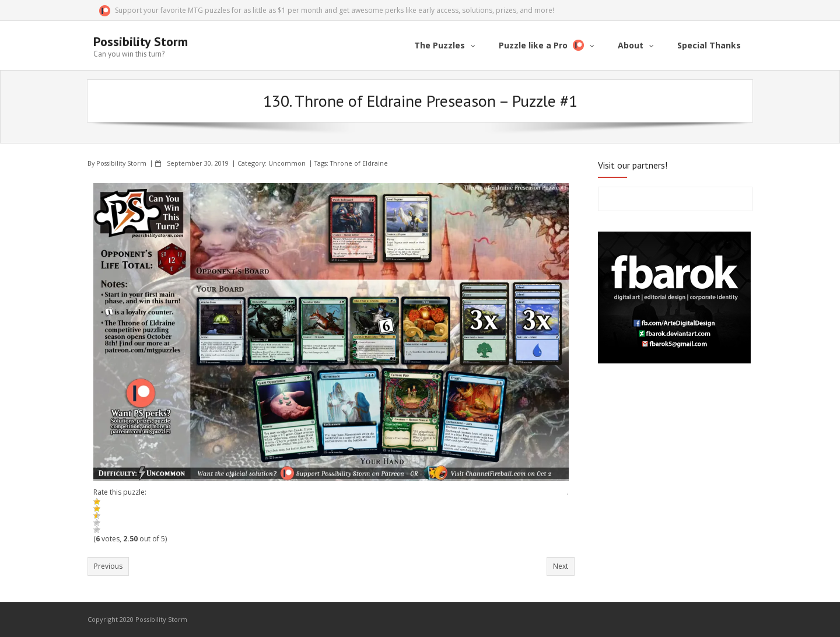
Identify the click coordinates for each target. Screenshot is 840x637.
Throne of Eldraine (359, 163)
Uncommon (287, 163)
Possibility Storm (121, 163)
